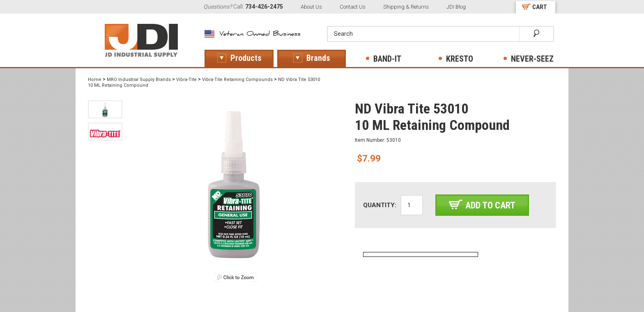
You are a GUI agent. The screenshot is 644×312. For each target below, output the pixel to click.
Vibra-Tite (186, 80)
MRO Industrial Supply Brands (139, 80)
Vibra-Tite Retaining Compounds (237, 80)
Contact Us (353, 7)
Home (95, 80)
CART (540, 7)
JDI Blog (456, 7)
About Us (311, 7)
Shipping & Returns (406, 7)
